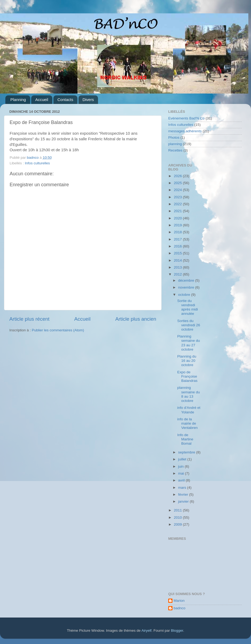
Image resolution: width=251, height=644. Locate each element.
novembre (187, 287)
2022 (178, 204)
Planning (18, 100)
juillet (183, 459)
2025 (178, 183)
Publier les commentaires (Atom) (58, 330)
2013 (178, 267)
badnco (179, 608)
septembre (187, 452)
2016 (178, 246)
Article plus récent (29, 319)
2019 (178, 225)
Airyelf (147, 631)
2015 (178, 253)
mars (183, 488)
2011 (178, 510)
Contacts (65, 100)
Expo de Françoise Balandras (187, 376)
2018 (178, 232)
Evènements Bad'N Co (186, 118)
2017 (178, 239)
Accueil (42, 100)
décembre (187, 280)
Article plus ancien (136, 319)
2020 (178, 218)
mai (182, 473)
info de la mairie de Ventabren (188, 423)
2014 (178, 260)
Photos (174, 137)
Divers (88, 100)
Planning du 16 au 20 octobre (187, 361)
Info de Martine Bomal (185, 439)
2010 (178, 517)
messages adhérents (185, 131)
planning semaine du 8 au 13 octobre (189, 394)
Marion (179, 601)
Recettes (175, 150)
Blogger (177, 631)
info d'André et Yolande (189, 410)
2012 (178, 274)
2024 (178, 190)
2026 (178, 176)
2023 (178, 197)
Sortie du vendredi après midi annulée (188, 307)
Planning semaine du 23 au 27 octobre (189, 343)
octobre (185, 295)
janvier (184, 501)
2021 (178, 211)
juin (181, 466)
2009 (178, 524)
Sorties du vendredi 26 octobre (189, 325)
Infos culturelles (37, 163)
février (184, 494)
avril (182, 480)
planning (175, 144)
